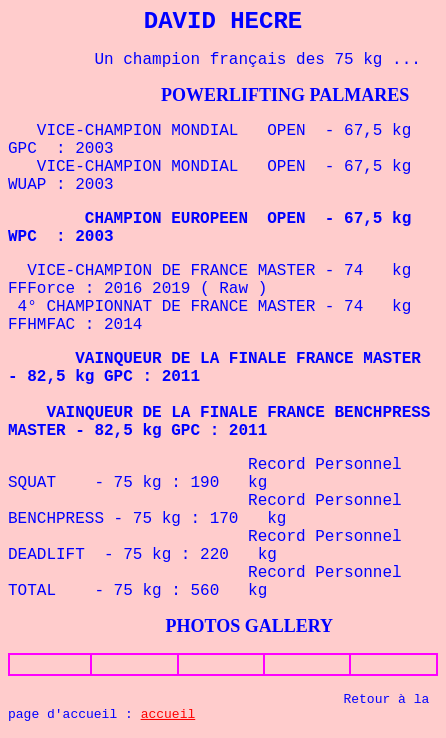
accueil (168, 714)
